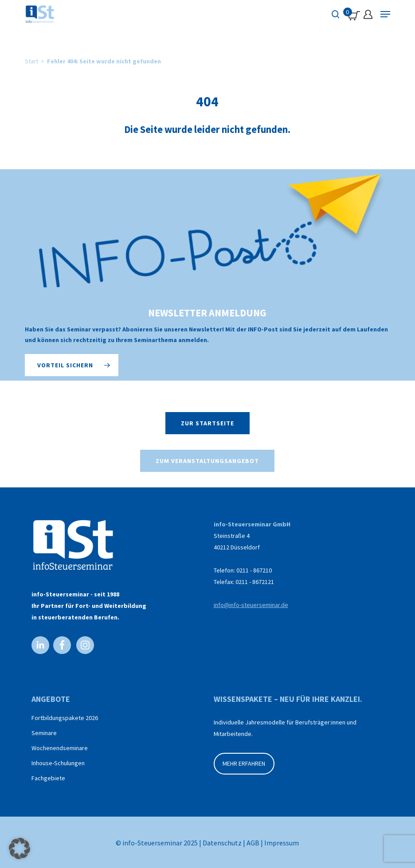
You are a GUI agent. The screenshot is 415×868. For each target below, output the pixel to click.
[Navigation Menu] (385, 14)
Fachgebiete (48, 778)
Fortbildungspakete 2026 (65, 718)
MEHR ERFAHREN (244, 763)
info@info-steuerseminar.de (251, 605)
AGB (253, 843)
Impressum (282, 843)
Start (31, 61)
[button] (72, 365)
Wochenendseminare (60, 748)
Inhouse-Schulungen (58, 763)
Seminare (44, 733)
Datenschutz (222, 843)
